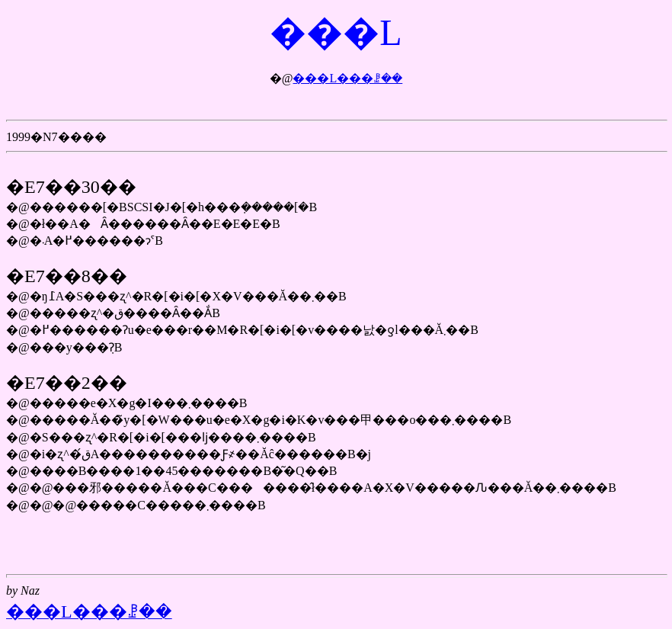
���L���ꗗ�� (347, 78)
